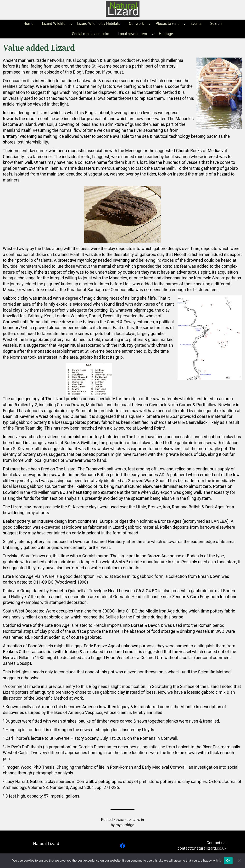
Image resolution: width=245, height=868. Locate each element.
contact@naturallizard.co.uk (202, 848)
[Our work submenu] (149, 24)
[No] (239, 861)
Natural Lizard (46, 844)
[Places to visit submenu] (184, 24)
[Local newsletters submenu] (153, 34)
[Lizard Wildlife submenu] (71, 24)
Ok (228, 860)
